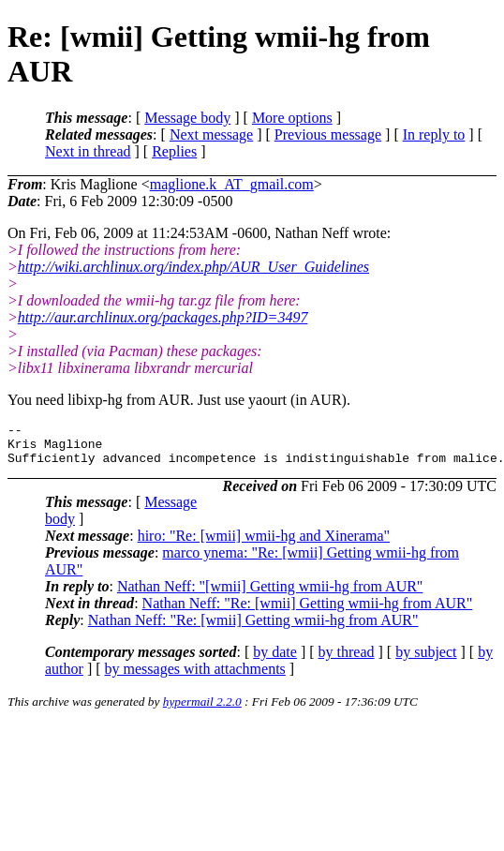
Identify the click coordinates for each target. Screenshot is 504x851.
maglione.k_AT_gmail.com (232, 184)
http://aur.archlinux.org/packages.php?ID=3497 (163, 317)
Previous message (328, 134)
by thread (347, 660)
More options (292, 118)
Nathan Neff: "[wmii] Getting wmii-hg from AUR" (270, 595)
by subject (426, 660)
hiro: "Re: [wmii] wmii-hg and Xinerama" (264, 544)
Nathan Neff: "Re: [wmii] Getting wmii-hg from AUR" (308, 612)
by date (275, 660)
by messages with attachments (195, 677)
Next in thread (88, 151)
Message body (187, 118)
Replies (174, 151)
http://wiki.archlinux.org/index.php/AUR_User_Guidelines (193, 267)
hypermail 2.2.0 (202, 710)
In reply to (434, 134)
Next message (211, 134)
